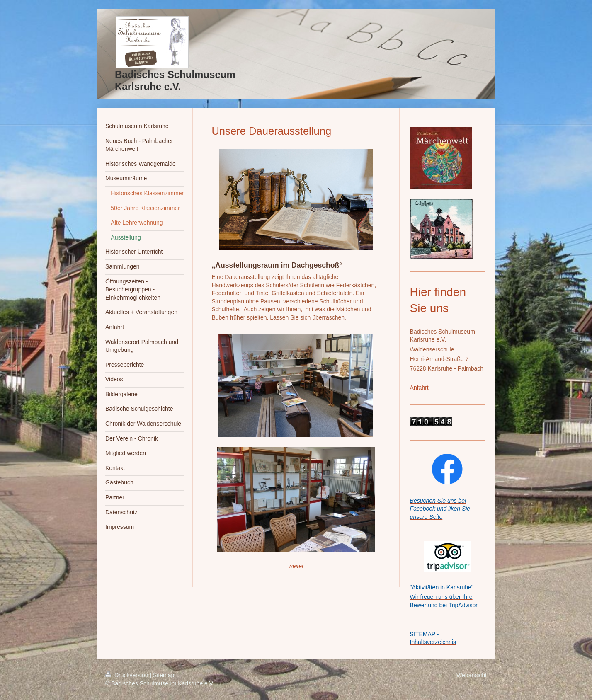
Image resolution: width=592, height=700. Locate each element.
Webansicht (472, 675)
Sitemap (164, 675)
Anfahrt (419, 388)
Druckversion (127, 675)
